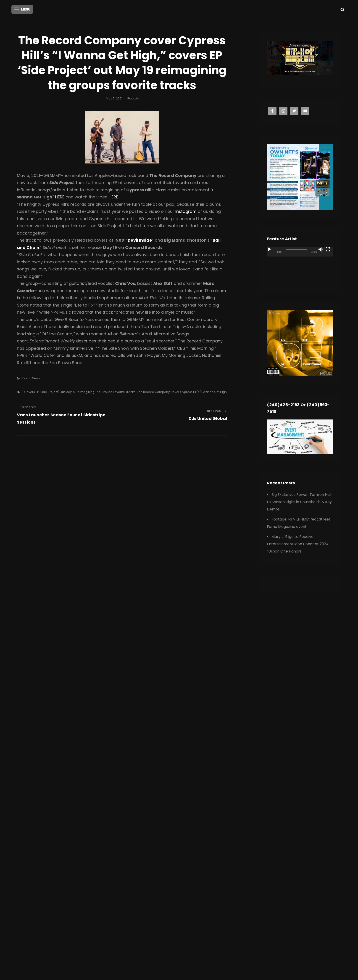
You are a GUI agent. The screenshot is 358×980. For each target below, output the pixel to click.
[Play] (269, 248)
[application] (300, 265)
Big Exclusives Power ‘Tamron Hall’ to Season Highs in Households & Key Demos (300, 501)
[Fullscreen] (328, 248)
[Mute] (321, 248)
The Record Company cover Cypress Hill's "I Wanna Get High (182, 391)
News (36, 377)
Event (26, 377)
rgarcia (133, 97)
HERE (60, 196)
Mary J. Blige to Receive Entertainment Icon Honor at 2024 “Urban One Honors (298, 543)
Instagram (186, 210)
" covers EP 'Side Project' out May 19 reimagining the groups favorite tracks (79, 391)
